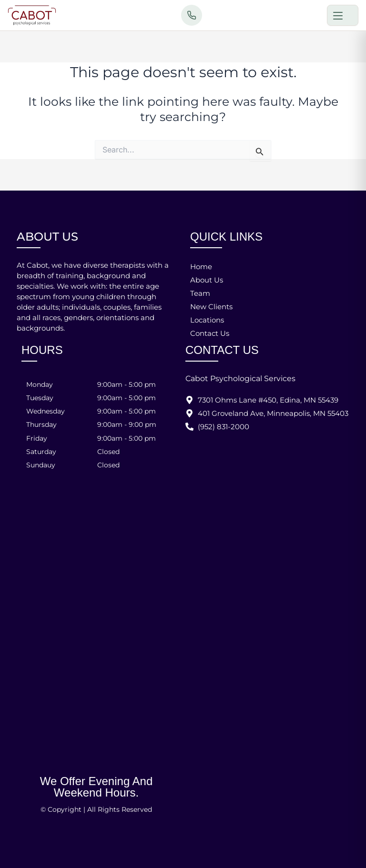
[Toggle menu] (343, 15)
